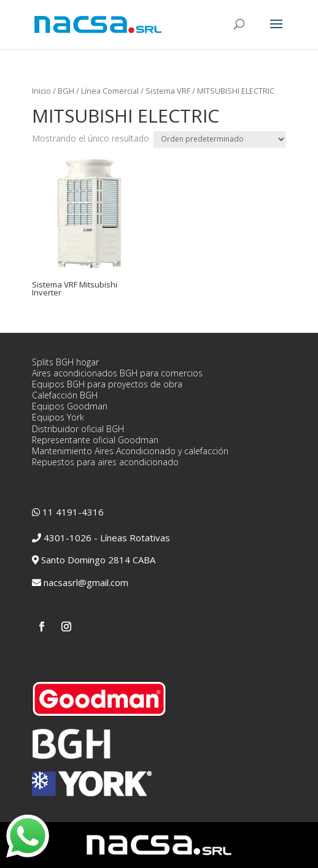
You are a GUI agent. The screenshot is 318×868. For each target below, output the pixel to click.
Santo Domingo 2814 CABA (98, 560)
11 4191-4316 (73, 512)
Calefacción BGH (65, 395)
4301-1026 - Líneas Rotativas (107, 538)
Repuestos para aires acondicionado (105, 462)
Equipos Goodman (70, 406)
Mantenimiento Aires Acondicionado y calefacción (130, 451)
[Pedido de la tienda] (220, 139)
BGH (66, 91)
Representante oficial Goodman (95, 440)
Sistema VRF (168, 91)
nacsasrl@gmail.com (86, 582)
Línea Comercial (110, 91)
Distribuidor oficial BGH (78, 429)
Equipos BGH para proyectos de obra (107, 384)
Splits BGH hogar (65, 362)
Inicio (41, 91)
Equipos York (58, 417)
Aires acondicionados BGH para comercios (117, 373)
